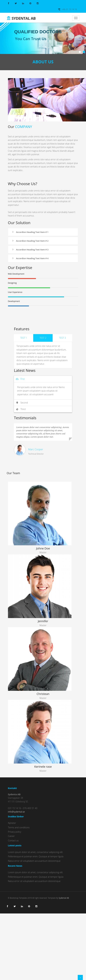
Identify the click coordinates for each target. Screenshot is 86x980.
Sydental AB (64, 898)
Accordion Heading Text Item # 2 (30, 241)
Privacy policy (15, 832)
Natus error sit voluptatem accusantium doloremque (34, 861)
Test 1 (24, 338)
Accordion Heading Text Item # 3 (30, 250)
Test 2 (43, 338)
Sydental (21, 17)
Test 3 (62, 338)
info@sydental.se (16, 812)
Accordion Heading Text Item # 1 (30, 232)
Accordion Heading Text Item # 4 (30, 258)
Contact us (13, 840)
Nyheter (12, 823)
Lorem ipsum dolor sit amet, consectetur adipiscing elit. (36, 852)
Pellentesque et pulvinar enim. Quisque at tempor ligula (36, 856)
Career (11, 836)
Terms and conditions (19, 827)
